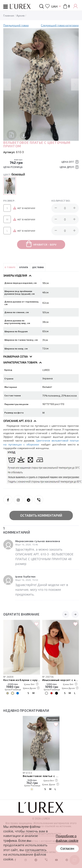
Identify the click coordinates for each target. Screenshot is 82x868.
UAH (54, 6)
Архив (20, 16)
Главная (9, 16)
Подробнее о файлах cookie (67, 838)
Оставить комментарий (41, 515)
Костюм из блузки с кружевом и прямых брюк (22, 680)
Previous (7, 85)
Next (75, 85)
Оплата (24, 267)
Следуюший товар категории (60, 25)
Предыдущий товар (16, 25)
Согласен (67, 849)
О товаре (10, 267)
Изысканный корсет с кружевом (61, 680)
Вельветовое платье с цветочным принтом (41, 776)
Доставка (38, 267)
